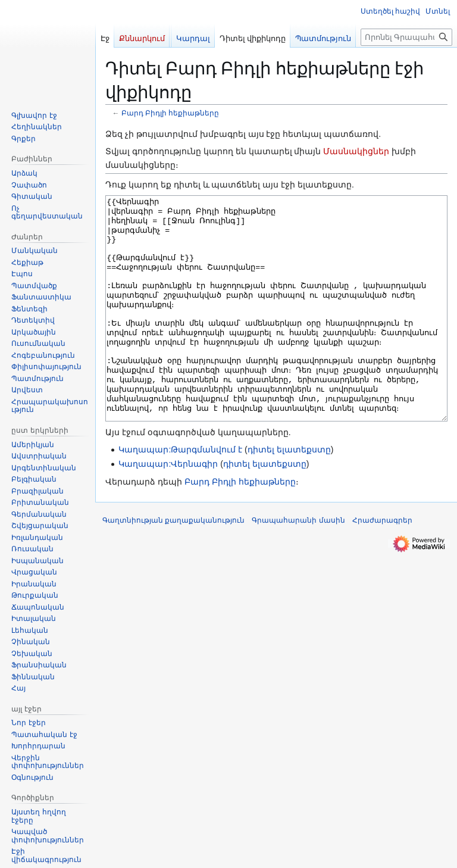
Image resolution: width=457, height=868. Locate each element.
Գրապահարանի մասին (298, 565)
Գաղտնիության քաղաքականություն (173, 565)
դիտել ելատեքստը (289, 494)
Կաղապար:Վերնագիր (168, 508)
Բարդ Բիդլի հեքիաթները (170, 113)
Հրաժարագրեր (382, 565)
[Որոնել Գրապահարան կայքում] (406, 37)
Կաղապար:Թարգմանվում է (180, 494)
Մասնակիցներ (356, 151)
